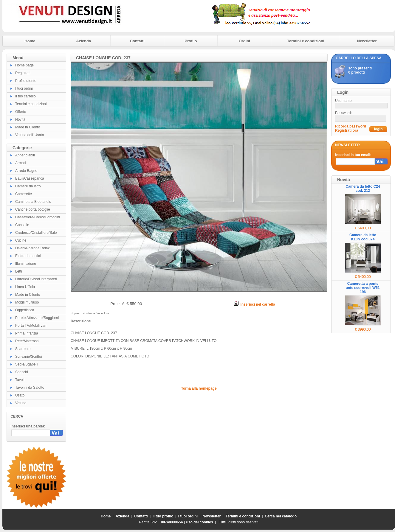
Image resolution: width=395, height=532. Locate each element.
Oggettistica (25, 310)
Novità (20, 119)
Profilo (191, 41)
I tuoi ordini (24, 88)
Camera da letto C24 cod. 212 (363, 189)
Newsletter (367, 41)
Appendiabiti (25, 155)
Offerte (21, 112)
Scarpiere (23, 349)
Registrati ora (347, 130)
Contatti (137, 41)
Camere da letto (28, 186)
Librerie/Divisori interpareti (36, 279)
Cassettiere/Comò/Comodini (38, 217)
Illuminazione (26, 264)
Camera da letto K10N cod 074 (363, 237)
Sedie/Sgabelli (27, 364)
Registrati (23, 73)
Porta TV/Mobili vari (31, 326)
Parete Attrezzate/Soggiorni (37, 318)
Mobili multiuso (27, 302)
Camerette (24, 194)
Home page (24, 65)
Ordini (244, 41)
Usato (20, 395)
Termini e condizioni (306, 41)
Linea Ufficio (25, 287)
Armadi (21, 163)
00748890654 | (173, 522)
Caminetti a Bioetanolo (33, 202)
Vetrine (21, 403)
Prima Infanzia (27, 333)
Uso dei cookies (199, 522)
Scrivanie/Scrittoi (28, 357)
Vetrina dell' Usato (30, 135)
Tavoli (20, 380)
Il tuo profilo (163, 516)
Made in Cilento (28, 127)
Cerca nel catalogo (281, 516)
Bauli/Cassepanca (30, 178)
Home (30, 41)
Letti (19, 271)
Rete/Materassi (27, 341)
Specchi (22, 372)
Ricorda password (351, 126)
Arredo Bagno (26, 171)
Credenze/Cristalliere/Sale (36, 233)
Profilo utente (26, 81)
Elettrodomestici (28, 256)
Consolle (22, 225)
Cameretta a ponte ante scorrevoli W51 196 (363, 288)
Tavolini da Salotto (30, 388)
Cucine (21, 240)
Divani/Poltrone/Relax (32, 248)
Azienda (83, 41)
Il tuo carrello (25, 96)
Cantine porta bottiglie (33, 209)
